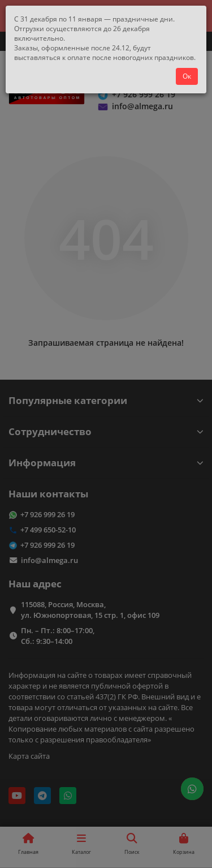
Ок (187, 76)
